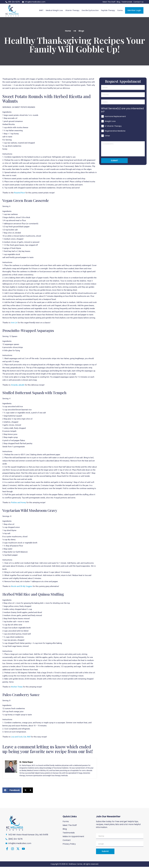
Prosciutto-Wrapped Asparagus (28, 332)
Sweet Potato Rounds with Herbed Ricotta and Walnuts (47, 100)
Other (107, 143)
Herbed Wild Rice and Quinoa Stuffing (33, 595)
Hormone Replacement (115, 124)
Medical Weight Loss (54, 11)
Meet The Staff (109, 2)
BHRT (41, 11)
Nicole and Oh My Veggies (22, 588)
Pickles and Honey (19, 504)
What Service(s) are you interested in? (122, 118)
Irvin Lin (14, 324)
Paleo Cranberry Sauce (21, 696)
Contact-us (138, 2)
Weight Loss (110, 129)
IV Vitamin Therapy (113, 134)
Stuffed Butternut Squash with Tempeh (34, 394)
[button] (12, 791)
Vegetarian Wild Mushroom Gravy (30, 511)
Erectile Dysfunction (90, 11)
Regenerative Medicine (115, 139)
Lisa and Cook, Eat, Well (21, 738)
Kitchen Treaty (17, 688)
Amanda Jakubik (18, 386)
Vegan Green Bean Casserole (26, 202)
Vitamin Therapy (72, 11)
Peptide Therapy (108, 11)
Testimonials (127, 2)
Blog (118, 2)
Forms (120, 11)
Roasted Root (20, 194)
